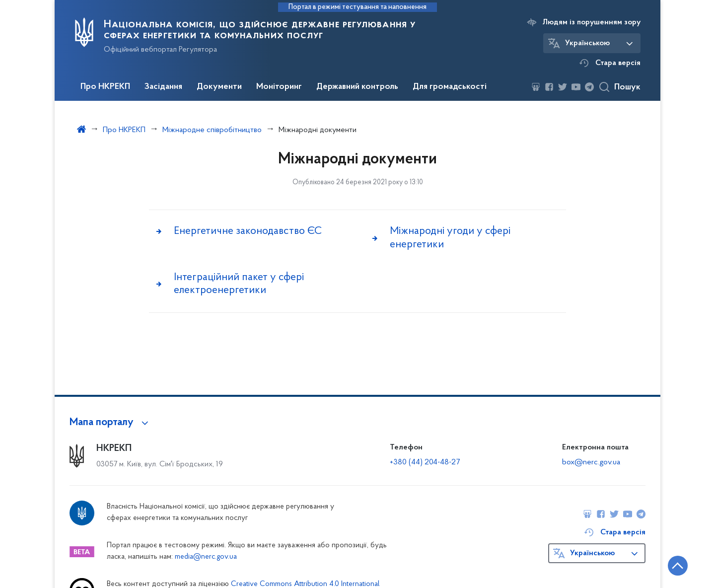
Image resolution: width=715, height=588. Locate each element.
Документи (219, 87)
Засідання (163, 87)
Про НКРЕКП (105, 87)
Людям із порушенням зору (592, 22)
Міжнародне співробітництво (212, 130)
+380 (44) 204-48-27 (425, 462)
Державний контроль (357, 87)
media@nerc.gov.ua (206, 557)
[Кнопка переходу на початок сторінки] (678, 566)
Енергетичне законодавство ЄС (248, 231)
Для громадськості (450, 87)
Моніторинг (279, 87)
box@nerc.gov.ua (591, 462)
